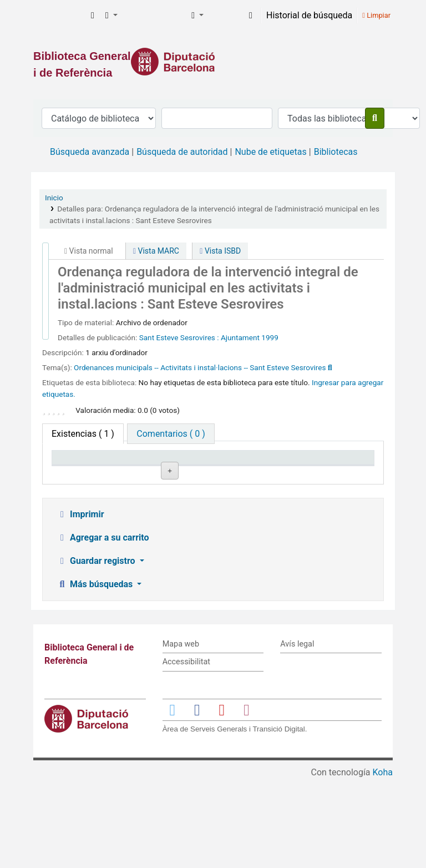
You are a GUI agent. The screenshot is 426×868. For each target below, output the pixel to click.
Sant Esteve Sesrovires (178, 337)
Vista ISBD (220, 251)
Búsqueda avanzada (90, 152)
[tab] (171, 434)
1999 (270, 337)
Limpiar (376, 15)
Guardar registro (97, 650)
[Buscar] (375, 118)
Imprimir (80, 603)
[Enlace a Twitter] (173, 798)
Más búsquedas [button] (96, 673)
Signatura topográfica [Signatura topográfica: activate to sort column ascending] (208, 468)
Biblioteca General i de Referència (59, 16)
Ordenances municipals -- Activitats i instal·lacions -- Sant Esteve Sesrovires (200, 367)
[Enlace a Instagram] (246, 798)
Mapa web (181, 733)
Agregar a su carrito (103, 626)
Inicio (54, 198)
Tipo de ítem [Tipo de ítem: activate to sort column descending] (81, 473)
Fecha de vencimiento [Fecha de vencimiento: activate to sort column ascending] (339, 468)
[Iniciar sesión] (251, 16)
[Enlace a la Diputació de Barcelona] (213, 62)
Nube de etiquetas (270, 152)
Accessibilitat (186, 751)
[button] (93, 16)
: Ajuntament (238, 337)
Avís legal (297, 733)
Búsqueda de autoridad (182, 152)
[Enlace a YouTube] (222, 798)
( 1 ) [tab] (83, 434)
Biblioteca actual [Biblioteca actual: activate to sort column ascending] (141, 468)
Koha (383, 861)
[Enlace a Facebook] (197, 798)
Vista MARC (156, 251)
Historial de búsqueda (309, 15)
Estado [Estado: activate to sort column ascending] (265, 473)
